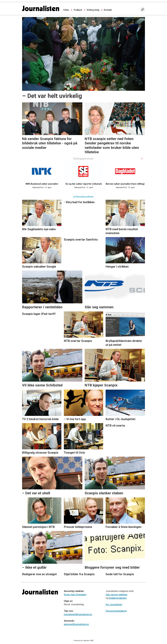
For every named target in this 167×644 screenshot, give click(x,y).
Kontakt (108, 10)
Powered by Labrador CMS (84, 641)
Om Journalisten (114, 604)
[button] (142, 158)
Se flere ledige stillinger (83, 196)
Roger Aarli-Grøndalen (75, 595)
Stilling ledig (93, 10)
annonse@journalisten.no (76, 624)
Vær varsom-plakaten (116, 595)
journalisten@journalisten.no (78, 614)
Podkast (78, 10)
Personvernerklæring (116, 611)
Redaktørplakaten (118, 598)
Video (66, 10)
